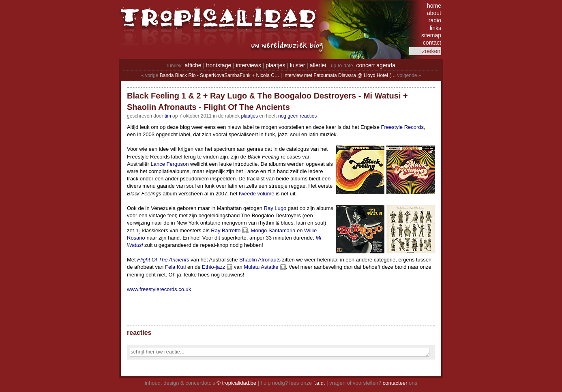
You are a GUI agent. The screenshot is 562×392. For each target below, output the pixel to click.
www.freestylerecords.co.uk (159, 289)
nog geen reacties (297, 116)
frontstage (219, 65)
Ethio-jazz (213, 267)
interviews (249, 65)
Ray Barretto (226, 230)
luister (297, 65)
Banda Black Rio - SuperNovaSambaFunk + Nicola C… (220, 75)
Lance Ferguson (170, 164)
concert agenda (376, 65)
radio (435, 20)
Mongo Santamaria (273, 230)
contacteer (395, 383)
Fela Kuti (175, 267)
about (434, 13)
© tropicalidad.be (236, 383)
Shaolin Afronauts (260, 260)
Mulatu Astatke (261, 267)
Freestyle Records (402, 127)
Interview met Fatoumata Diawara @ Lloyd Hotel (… (340, 75)
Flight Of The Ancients (163, 260)
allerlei (318, 65)
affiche (193, 65)
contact (432, 43)
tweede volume (256, 194)
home (434, 6)
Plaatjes (250, 116)
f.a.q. (319, 383)
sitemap (431, 35)
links (435, 28)
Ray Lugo (275, 208)
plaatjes (275, 65)
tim (168, 116)
